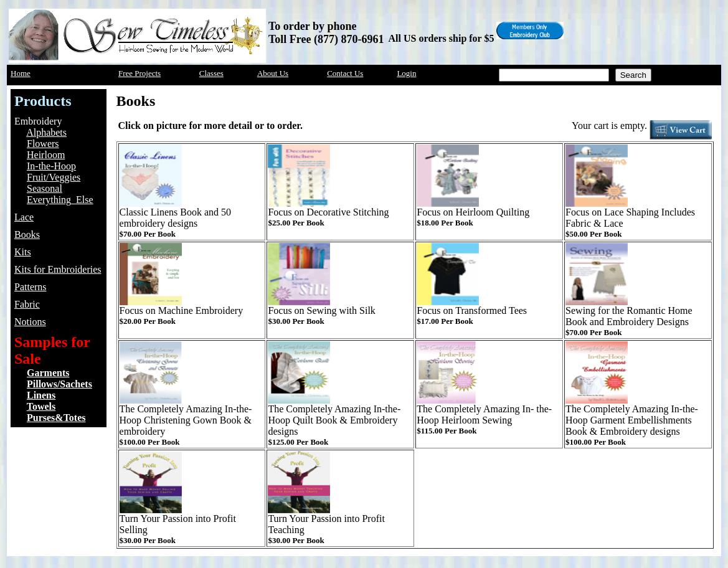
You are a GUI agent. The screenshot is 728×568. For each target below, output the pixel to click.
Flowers (43, 144)
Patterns (31, 287)
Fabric (27, 304)
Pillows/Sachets (59, 384)
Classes (211, 73)
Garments (48, 373)
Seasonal (45, 188)
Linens (41, 395)
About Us (273, 73)
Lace (24, 217)
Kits (23, 252)
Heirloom (46, 155)
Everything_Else (60, 200)
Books (27, 234)
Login (406, 73)
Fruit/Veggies (54, 177)
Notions (30, 322)
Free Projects (139, 73)
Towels (41, 406)
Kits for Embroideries (58, 269)
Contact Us (345, 73)
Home (21, 73)
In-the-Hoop (51, 166)
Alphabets (46, 132)
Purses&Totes (56, 418)
